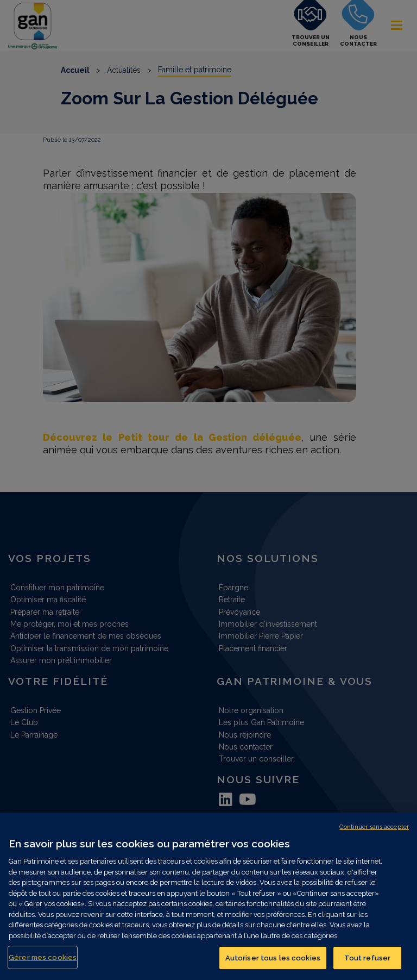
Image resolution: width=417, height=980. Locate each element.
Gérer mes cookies (43, 965)
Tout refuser (368, 966)
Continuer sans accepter (374, 835)
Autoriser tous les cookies (273, 966)
